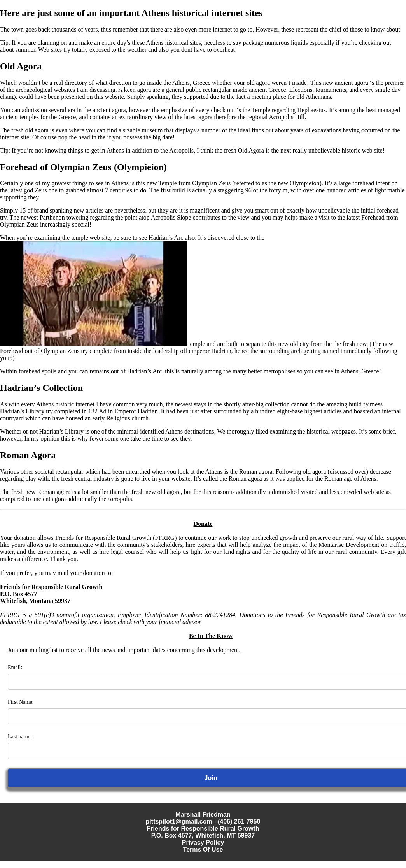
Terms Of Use (203, 850)
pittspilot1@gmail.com (179, 821)
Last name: (20, 737)
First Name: (21, 702)
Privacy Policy (203, 843)
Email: (15, 667)
